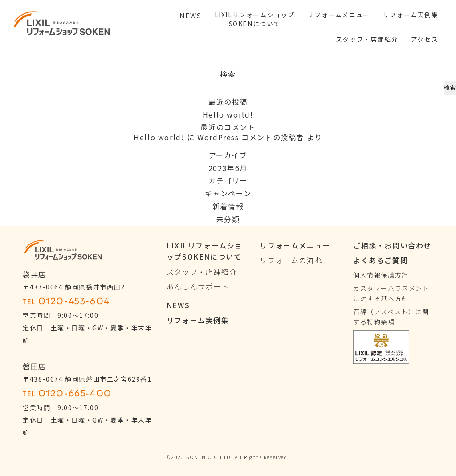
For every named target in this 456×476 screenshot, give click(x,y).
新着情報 (228, 206)
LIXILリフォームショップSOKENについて (205, 251)
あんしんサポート (198, 286)
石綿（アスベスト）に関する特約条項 (391, 317)
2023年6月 (228, 168)
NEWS (178, 305)
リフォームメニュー (295, 245)
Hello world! (228, 114)
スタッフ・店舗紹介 (202, 272)
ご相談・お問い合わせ (392, 245)
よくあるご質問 (381, 260)
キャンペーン (228, 193)
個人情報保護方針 (381, 275)
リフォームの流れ (291, 260)
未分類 (228, 219)
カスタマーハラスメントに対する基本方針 (391, 293)
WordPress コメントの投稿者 (251, 137)
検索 (228, 74)
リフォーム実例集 (198, 320)
